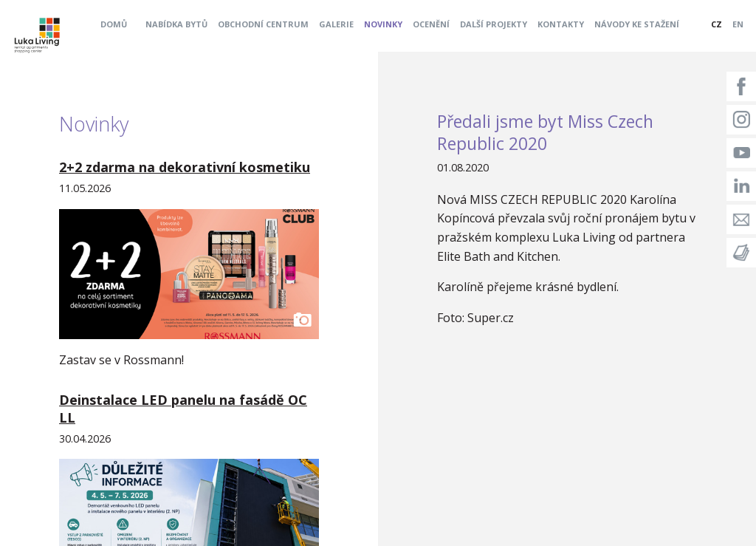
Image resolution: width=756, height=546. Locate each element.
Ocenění (431, 24)
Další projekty (494, 24)
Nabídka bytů (176, 24)
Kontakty (561, 24)
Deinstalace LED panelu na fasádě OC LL (183, 408)
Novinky (383, 24)
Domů (114, 24)
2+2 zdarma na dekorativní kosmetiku (185, 167)
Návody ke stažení (637, 24)
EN (738, 24)
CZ (717, 24)
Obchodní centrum (263, 24)
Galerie (336, 24)
